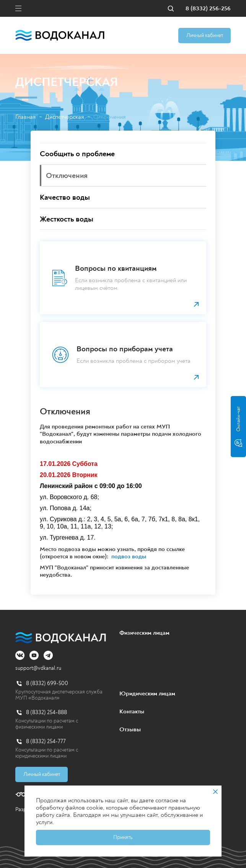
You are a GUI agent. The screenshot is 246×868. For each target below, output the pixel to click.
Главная (26, 117)
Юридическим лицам (147, 693)
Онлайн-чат (238, 427)
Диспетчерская (65, 117)
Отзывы (130, 729)
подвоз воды (129, 556)
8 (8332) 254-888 (46, 712)
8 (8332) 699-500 (47, 683)
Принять (123, 837)
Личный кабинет (205, 35)
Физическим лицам (144, 633)
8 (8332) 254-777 (46, 741)
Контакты (132, 711)
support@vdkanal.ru (38, 668)
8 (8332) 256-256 (208, 9)
